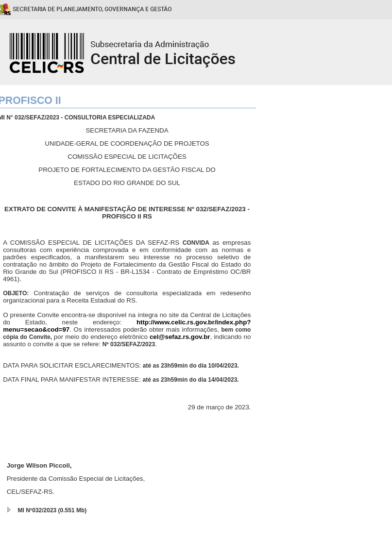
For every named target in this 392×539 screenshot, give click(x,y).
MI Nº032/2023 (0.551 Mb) (52, 510)
